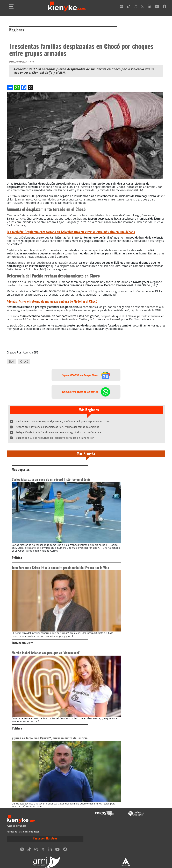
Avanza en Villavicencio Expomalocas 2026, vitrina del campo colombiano (58, 427)
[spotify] (121, 7)
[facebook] (164, 7)
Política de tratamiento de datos (23, 832)
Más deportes (21, 470)
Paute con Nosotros (45, 839)
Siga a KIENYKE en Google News (86, 375)
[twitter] (142, 7)
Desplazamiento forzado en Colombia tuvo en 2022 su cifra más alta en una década (71, 232)
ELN (11, 362)
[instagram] (135, 7)
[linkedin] (149, 7)
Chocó (24, 362)
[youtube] (157, 7)
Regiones (17, 30)
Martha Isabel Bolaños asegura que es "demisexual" (46, 653)
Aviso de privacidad (16, 826)
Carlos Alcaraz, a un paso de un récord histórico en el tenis (51, 480)
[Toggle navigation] (11, 6)
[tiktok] (129, 7)
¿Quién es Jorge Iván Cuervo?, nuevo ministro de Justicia (50, 738)
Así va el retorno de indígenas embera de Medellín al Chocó (52, 302)
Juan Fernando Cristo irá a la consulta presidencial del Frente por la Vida (60, 568)
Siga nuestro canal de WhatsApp (86, 392)
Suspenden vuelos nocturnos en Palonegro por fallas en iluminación (55, 438)
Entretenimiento (23, 643)
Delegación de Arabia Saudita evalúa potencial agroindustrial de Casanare (59, 432)
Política (17, 558)
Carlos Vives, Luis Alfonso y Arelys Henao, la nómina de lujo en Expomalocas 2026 (62, 421)
